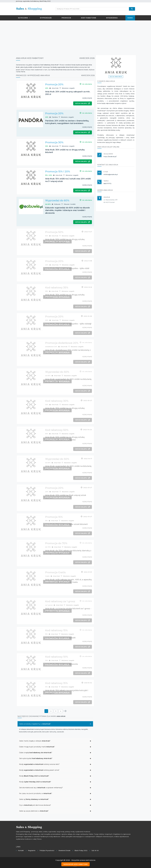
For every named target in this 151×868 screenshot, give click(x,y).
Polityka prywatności (47, 850)
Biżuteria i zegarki (68, 88)
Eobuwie (57, 204)
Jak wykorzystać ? (36, 758)
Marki (130, 18)
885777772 (108, 184)
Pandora (55, 117)
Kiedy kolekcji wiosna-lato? (39, 764)
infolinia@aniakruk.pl (111, 174)
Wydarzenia (112, 18)
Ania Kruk (55, 88)
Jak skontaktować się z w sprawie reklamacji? (41, 788)
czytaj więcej (87, 98)
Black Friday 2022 (81, 850)
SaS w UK (95, 850)
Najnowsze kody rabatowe (76, 864)
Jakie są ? (34, 799)
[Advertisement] (75, 37)
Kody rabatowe (89, 18)
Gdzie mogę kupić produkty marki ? (37, 747)
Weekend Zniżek (64, 850)
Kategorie (24, 18)
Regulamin (32, 850)
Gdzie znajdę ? (36, 753)
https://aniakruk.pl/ (110, 157)
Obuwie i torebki (70, 204)
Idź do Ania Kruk (116, 77)
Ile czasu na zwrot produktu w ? (36, 793)
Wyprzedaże (46, 18)
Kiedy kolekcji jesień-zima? (39, 770)
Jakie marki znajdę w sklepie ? (35, 741)
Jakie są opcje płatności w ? (34, 811)
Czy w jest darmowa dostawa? (35, 805)
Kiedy (34, 776)
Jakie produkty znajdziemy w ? (35, 724)
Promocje (66, 18)
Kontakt (21, 850)
